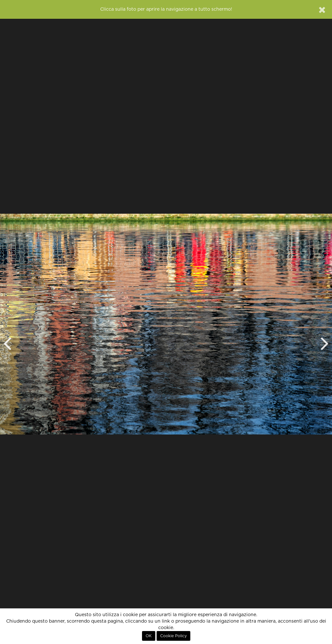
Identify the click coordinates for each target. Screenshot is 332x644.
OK (149, 636)
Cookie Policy (173, 636)
